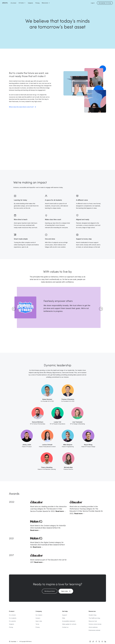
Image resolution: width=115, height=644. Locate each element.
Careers (38, 618)
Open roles (39, 621)
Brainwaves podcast (94, 630)
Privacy (38, 627)
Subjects (30, 3)
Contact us (65, 627)
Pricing (37, 3)
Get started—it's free (105, 3)
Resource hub (93, 621)
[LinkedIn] (105, 641)
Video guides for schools (69, 624)
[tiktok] (93, 641)
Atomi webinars (93, 627)
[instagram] (90, 641)
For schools (12, 615)
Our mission (39, 615)
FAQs (64, 618)
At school (13, 3)
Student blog (92, 615)
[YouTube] (102, 641)
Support (65, 615)
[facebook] (96, 641)
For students (13, 618)
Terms (37, 624)
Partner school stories (95, 624)
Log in (93, 3)
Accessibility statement (69, 621)
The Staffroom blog (94, 618)
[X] (99, 641)
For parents (12, 621)
